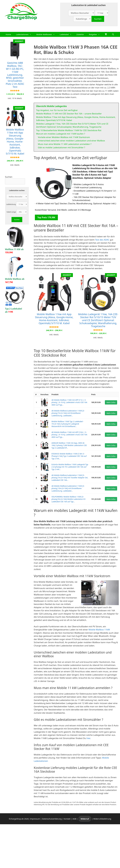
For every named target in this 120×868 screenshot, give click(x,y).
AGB (74, 819)
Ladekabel (67, 34)
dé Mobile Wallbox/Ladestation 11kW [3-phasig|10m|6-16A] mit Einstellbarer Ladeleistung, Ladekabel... (68, 488)
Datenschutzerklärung (52, 819)
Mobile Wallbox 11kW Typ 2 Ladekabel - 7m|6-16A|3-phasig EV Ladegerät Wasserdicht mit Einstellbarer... (68, 424)
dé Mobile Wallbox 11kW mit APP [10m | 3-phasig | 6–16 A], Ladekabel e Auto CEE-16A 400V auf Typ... (69, 435)
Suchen (9, 177)
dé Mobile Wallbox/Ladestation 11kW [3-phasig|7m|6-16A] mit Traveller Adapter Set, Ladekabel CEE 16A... (70, 478)
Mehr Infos (111, 402)
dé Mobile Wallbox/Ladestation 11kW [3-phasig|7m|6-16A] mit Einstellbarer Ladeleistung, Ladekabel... (68, 413)
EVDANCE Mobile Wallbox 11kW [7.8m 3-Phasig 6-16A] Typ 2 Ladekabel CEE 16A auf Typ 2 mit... (69, 456)
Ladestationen (25, 34)
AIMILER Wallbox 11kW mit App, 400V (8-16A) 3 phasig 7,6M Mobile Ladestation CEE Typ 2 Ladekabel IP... (69, 445)
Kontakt (67, 819)
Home (8, 34)
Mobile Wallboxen (47, 34)
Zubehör (80, 34)
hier (88, 738)
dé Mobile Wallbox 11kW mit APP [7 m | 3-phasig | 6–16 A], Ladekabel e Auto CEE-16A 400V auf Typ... (69, 402)
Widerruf (85, 819)
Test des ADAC (102, 240)
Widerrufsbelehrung (102, 819)
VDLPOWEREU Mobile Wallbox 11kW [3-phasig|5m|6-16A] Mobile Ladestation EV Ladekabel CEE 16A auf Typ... (68, 499)
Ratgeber (96, 34)
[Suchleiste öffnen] (113, 34)
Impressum (35, 819)
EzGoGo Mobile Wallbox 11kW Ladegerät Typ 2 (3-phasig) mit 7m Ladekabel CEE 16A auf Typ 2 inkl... (70, 467)
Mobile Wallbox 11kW (99, 630)
